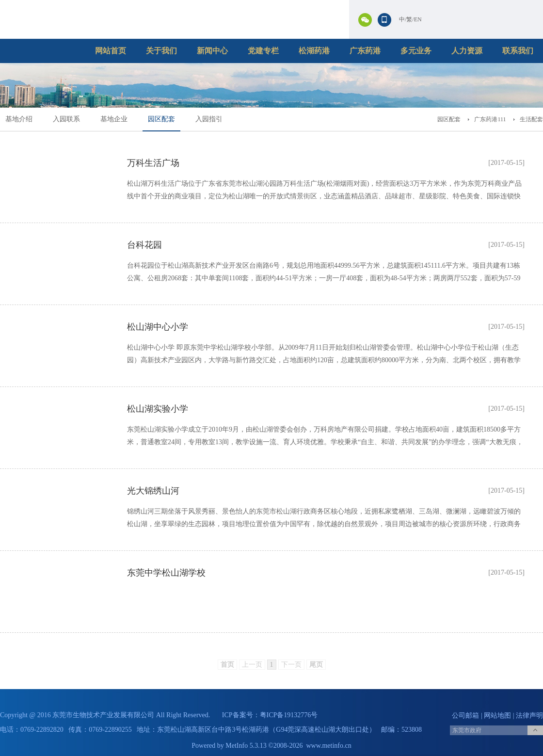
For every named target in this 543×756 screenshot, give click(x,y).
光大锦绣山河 (153, 491)
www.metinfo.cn (329, 746)
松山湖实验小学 (158, 409)
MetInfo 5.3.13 (246, 746)
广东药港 (365, 51)
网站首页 (111, 51)
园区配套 (161, 119)
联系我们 (518, 51)
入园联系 (66, 119)
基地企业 (114, 119)
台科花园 (144, 245)
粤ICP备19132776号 (289, 715)
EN (418, 19)
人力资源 (467, 51)
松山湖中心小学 (158, 327)
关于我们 (161, 51)
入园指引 (209, 119)
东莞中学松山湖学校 (166, 573)
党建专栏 (263, 51)
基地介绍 (19, 119)
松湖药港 (314, 51)
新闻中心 (212, 51)
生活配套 (531, 119)
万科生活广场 (153, 163)
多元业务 (416, 51)
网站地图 (497, 716)
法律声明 (529, 716)
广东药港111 (490, 119)
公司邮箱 (465, 716)
